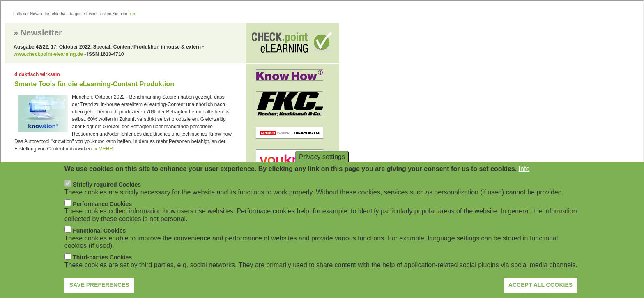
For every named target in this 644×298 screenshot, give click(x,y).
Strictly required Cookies (107, 196)
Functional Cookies (99, 242)
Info (524, 180)
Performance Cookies (102, 215)
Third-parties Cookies (102, 269)
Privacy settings (322, 168)
